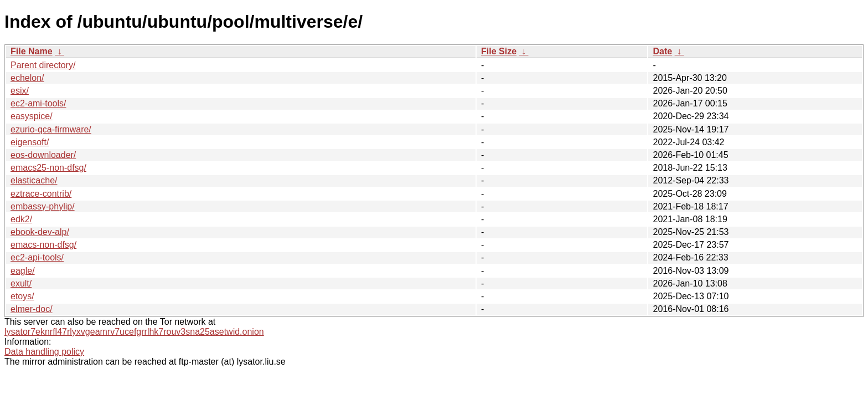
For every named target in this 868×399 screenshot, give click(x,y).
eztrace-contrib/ (41, 194)
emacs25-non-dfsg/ (48, 168)
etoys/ (22, 296)
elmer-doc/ (32, 309)
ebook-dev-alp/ (40, 232)
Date (662, 51)
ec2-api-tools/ (37, 257)
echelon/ (27, 78)
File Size (499, 51)
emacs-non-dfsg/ (43, 245)
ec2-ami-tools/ (38, 103)
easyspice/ (32, 116)
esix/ (20, 91)
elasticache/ (34, 180)
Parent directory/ (43, 65)
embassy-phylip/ (43, 206)
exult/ (21, 283)
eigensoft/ (30, 142)
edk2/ (21, 219)
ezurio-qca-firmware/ (51, 129)
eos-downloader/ (43, 155)
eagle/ (23, 271)
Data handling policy (44, 352)
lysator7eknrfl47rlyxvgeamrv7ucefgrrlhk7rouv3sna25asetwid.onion (134, 332)
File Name (32, 51)
